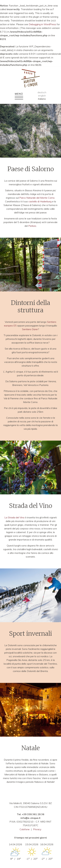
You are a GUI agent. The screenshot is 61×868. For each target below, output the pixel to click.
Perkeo (32, 226)
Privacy (37, 829)
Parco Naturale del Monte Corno (37, 197)
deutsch (42, 92)
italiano (42, 98)
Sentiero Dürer (30, 329)
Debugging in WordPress (42, 24)
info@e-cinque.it (30, 818)
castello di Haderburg (40, 201)
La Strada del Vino (14, 517)
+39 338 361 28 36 (33, 814)
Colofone (25, 829)
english (42, 95)
